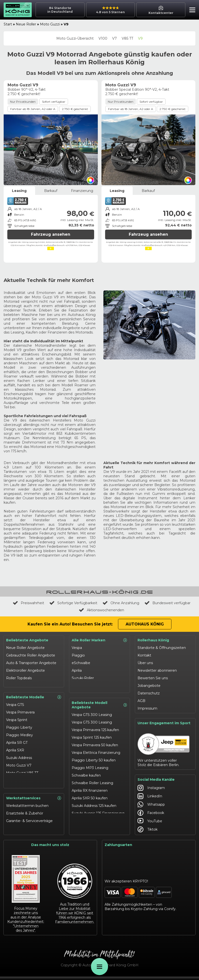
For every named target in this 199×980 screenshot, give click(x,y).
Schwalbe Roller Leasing (92, 780)
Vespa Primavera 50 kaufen (95, 743)
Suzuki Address (19, 755)
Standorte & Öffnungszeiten (162, 648)
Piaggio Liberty (19, 724)
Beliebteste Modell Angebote (99, 702)
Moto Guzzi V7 (19, 762)
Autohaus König (145, 624)
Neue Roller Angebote (25, 648)
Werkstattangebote (23, 832)
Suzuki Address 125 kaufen (94, 803)
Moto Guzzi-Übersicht (75, 38)
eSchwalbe (81, 663)
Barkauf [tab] (51, 191)
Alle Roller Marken (99, 640)
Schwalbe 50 (17, 778)
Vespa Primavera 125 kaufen (95, 727)
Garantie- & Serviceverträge (29, 824)
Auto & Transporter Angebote (31, 663)
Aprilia (77, 670)
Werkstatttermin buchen (27, 809)
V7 (114, 38)
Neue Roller (26, 24)
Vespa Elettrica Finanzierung (96, 750)
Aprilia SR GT (17, 740)
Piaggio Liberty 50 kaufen (94, 758)
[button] (191, 11)
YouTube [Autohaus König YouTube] (150, 823)
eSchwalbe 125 (18, 785)
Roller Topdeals (19, 678)
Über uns (145, 663)
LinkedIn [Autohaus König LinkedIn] (150, 798)
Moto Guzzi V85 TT (22, 770)
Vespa (77, 648)
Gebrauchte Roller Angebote (31, 655)
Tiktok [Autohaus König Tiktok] (148, 832)
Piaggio (78, 655)
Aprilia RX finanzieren (90, 788)
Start (8, 24)
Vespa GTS (15, 702)
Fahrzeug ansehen (51, 234)
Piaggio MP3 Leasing (90, 765)
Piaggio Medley (20, 732)
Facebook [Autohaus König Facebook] (151, 815)
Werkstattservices (34, 802)
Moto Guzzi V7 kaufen (91, 826)
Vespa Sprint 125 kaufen (92, 735)
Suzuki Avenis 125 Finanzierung (98, 811)
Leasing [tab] (19, 191)
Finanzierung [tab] (82, 191)
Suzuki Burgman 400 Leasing (97, 818)
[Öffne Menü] (99, 967)
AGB (141, 701)
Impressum (147, 708)
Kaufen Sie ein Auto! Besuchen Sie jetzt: (70, 624)
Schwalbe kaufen (86, 773)
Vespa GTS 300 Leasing (92, 712)
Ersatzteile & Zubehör (25, 817)
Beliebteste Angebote (27, 640)
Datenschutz (149, 693)
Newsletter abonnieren (157, 670)
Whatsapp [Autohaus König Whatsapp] (151, 807)
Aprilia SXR (15, 747)
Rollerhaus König (153, 640)
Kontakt (144, 655)
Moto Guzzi (50, 24)
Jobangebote (149, 686)
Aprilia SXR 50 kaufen (90, 796)
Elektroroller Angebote (25, 670)
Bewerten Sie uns (153, 678)
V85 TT (127, 38)
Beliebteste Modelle (34, 694)
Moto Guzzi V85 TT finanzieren (98, 834)
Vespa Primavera (20, 709)
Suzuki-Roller (83, 678)
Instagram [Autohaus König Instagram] (151, 790)
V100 (103, 38)
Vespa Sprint (17, 717)
